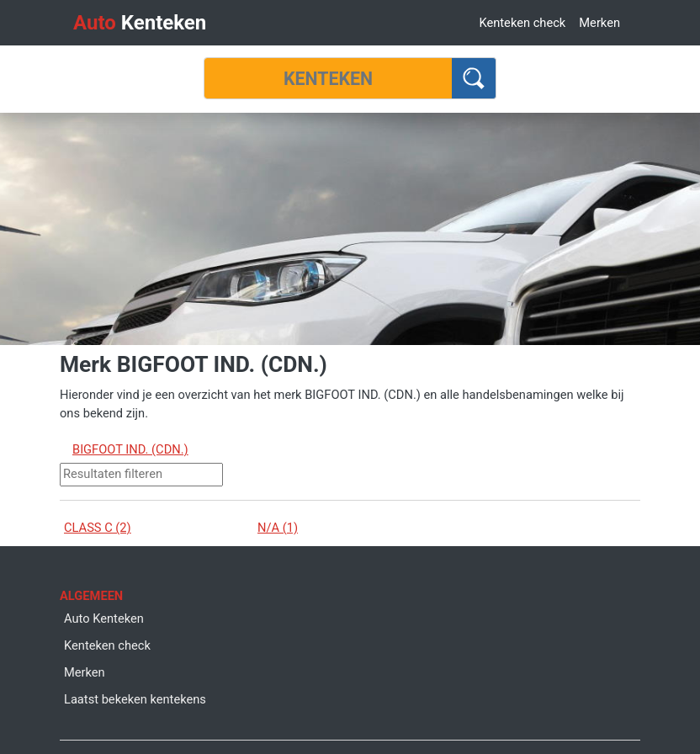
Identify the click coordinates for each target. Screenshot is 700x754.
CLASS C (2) (98, 528)
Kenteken (140, 23)
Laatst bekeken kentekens (135, 699)
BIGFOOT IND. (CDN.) (130, 449)
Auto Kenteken (104, 619)
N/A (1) (278, 528)
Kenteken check (522, 23)
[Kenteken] (328, 78)
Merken (599, 23)
